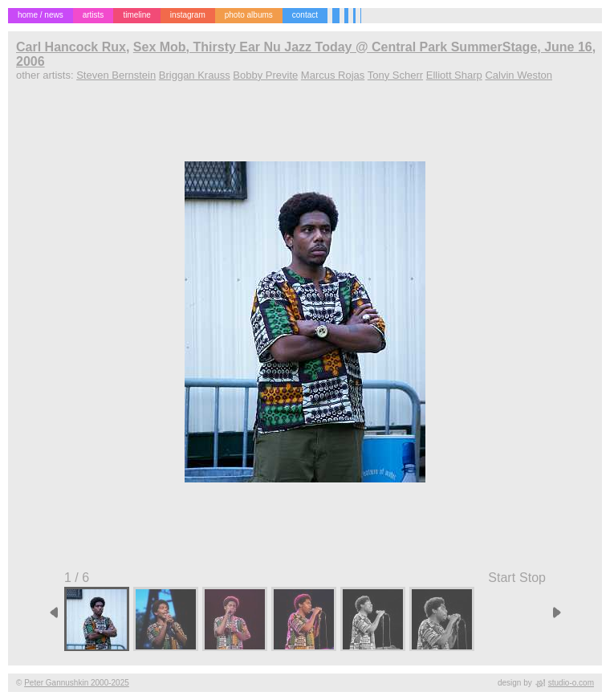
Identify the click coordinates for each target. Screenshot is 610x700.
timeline (136, 15)
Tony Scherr (395, 75)
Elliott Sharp (454, 75)
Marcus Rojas (333, 75)
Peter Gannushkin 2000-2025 (77, 683)
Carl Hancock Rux (71, 47)
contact (305, 15)
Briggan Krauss (195, 75)
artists (94, 15)
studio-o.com (571, 683)
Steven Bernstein (116, 75)
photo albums (249, 15)
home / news (41, 15)
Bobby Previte (265, 75)
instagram (188, 15)
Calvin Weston (518, 75)
